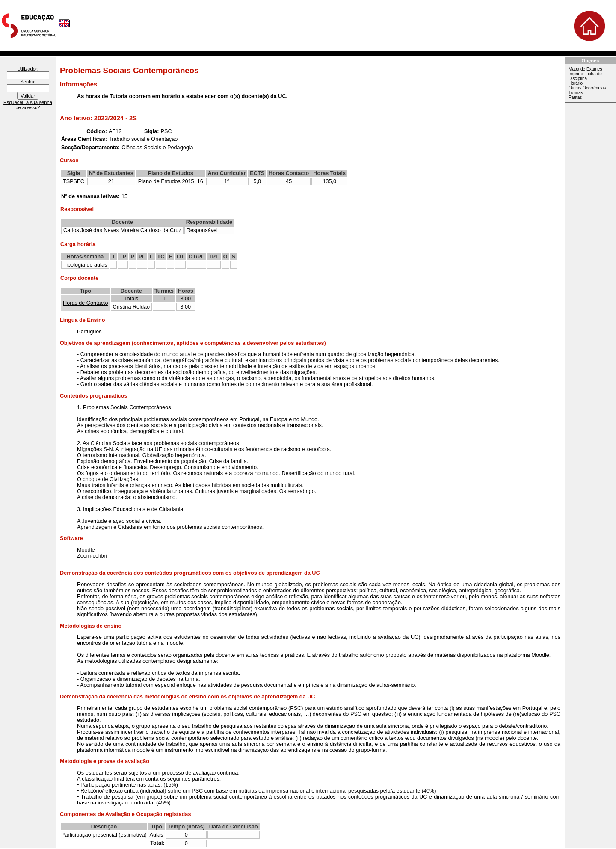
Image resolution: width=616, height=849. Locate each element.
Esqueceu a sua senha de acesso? (28, 105)
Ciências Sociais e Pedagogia (157, 148)
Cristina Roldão (132, 307)
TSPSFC (74, 181)
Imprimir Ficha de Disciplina (585, 76)
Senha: (28, 82)
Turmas (576, 93)
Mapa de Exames (585, 69)
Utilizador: (28, 69)
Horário (576, 83)
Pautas (575, 97)
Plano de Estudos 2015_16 (171, 181)
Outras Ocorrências (587, 88)
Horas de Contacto (86, 303)
